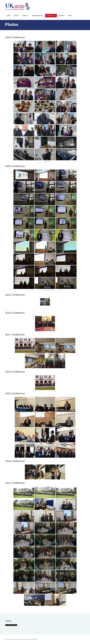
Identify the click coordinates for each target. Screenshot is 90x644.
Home (9, 16)
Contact (62, 16)
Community (51, 16)
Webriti (35, 639)
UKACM (16, 16)
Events (26, 16)
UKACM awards (38, 16)
